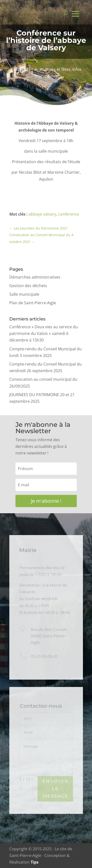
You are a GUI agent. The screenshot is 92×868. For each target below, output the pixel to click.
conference (69, 214)
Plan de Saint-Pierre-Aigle (33, 303)
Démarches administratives (35, 277)
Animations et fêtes (53, 69)
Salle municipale (24, 294)
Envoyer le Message (55, 789)
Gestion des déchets (28, 286)
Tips (35, 862)
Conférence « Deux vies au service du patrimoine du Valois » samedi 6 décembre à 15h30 (44, 333)
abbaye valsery (42, 214)
